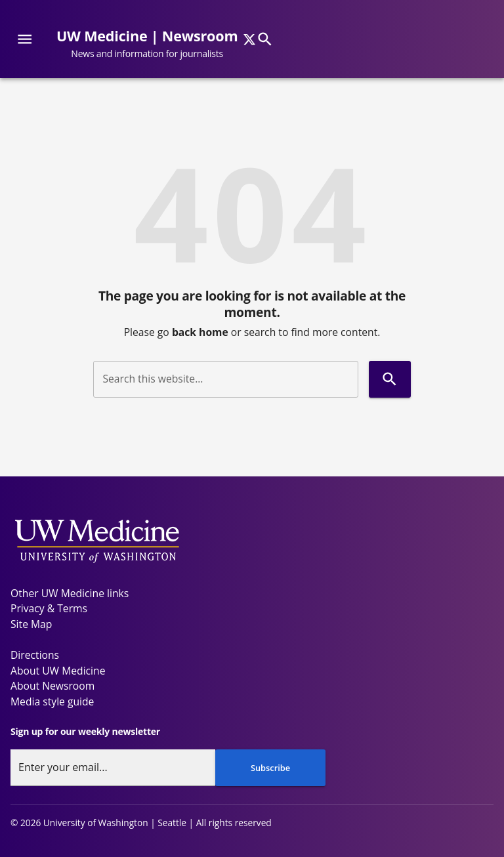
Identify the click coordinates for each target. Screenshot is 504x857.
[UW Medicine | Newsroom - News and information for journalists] (152, 44)
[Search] (265, 39)
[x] (249, 39)
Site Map (31, 624)
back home (200, 332)
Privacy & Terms (49, 608)
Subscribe (270, 768)
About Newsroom (52, 686)
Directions (35, 655)
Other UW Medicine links (70, 593)
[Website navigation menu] (25, 39)
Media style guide (52, 701)
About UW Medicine (58, 671)
